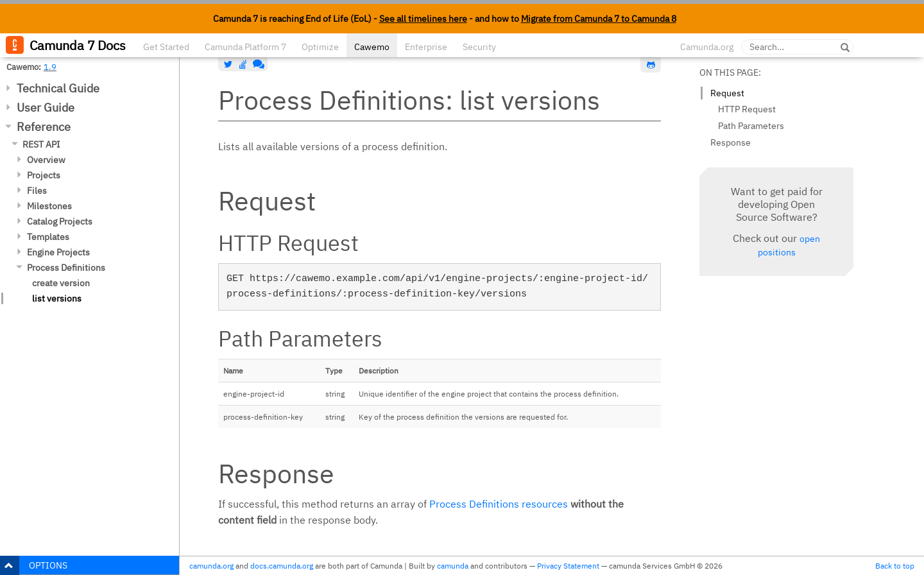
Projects (44, 175)
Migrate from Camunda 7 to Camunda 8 (599, 19)
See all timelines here (423, 19)
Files (37, 191)
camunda (453, 566)
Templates (48, 237)
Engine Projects (58, 252)
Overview (46, 160)
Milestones (49, 206)
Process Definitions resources (499, 504)
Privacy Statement (568, 566)
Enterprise (426, 47)
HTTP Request (747, 109)
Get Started (166, 47)
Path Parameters (751, 126)
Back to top (895, 566)
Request (727, 93)
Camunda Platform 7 (245, 47)
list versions (57, 298)
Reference (44, 127)
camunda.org (211, 566)
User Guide (46, 107)
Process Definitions (66, 268)
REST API (41, 144)
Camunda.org (707, 47)
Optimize (320, 47)
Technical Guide (58, 88)
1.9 (50, 67)
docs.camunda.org (282, 566)
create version (61, 283)
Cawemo (372, 47)
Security (479, 47)
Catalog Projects (60, 221)
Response (731, 142)
